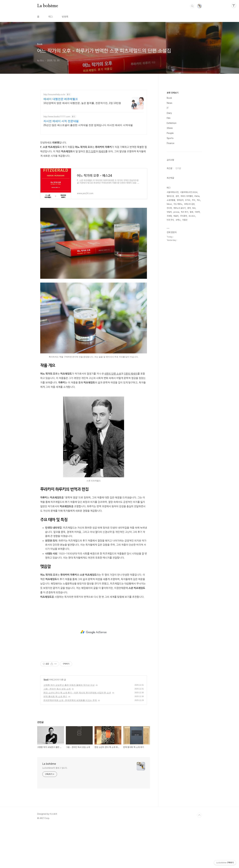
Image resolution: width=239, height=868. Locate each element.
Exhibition (172, 214)
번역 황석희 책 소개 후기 (55, 739)
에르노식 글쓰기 (180, 299)
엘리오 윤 (170, 288)
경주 (177, 288)
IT (168, 199)
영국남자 (180, 291)
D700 (188, 291)
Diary (169, 204)
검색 (192, 6)
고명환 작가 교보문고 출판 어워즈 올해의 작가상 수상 (69, 728)
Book (46, 722)
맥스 (199, 291)
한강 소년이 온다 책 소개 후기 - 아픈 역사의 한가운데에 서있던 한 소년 (77, 735)
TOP (199, 858)
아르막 (197, 303)
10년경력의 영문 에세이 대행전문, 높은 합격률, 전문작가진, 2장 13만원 (82, 103)
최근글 (169, 260)
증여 (189, 299)
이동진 (185, 311)
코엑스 (178, 311)
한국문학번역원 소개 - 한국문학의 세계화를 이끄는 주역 (70, 743)
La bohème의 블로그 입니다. (55, 811)
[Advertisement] (94, 159)
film (194, 299)
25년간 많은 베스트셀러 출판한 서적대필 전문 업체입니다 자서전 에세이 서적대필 (88, 125)
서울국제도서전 (173, 284)
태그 (51, 17)
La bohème (48, 6)
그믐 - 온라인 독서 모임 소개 (57, 732)
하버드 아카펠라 (187, 288)
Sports (170, 230)
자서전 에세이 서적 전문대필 (61, 121)
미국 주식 (170, 311)
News (169, 194)
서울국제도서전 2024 (189, 284)
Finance (171, 235)
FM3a (197, 288)
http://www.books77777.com (57, 117)
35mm (170, 220)
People (170, 225)
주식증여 (184, 307)
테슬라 (176, 307)
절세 (191, 303)
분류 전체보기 (173, 184)
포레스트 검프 (189, 295)
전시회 (169, 299)
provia (176, 303)
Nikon (169, 295)
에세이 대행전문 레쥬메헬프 (61, 99)
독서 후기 (185, 303)
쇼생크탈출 (171, 291)
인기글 (178, 260)
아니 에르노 (178, 295)
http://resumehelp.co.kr (54, 94)
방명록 (65, 17)
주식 (194, 291)
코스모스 (192, 307)
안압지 (169, 303)
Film (169, 209)
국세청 (169, 307)
